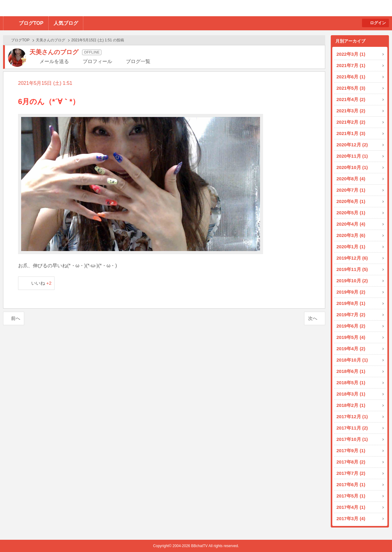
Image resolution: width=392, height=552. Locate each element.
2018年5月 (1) (351, 383)
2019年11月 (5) (352, 269)
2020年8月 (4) (351, 179)
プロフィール (97, 61)
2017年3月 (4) (351, 518)
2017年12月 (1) (352, 417)
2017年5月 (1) (351, 496)
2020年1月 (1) (351, 247)
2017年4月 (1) (351, 507)
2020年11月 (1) (352, 156)
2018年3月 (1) (351, 394)
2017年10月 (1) (352, 439)
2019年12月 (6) (352, 258)
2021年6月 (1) (351, 77)
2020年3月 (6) (351, 235)
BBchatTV (87, 8)
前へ (16, 318)
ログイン (378, 23)
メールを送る (54, 61)
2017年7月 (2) (351, 473)
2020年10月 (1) (352, 167)
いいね (41, 283)
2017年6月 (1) (351, 484)
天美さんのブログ (51, 40)
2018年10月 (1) (352, 360)
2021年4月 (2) (351, 99)
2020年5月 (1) (351, 213)
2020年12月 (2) (352, 145)
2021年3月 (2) (351, 111)
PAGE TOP (375, 535)
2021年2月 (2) (351, 122)
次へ (313, 318)
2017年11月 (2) (352, 428)
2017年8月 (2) (351, 462)
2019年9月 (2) (351, 292)
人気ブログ (66, 23)
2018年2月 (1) (351, 405)
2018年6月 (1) (351, 371)
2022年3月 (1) (351, 54)
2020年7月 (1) (351, 190)
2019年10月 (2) (352, 281)
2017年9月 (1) (351, 451)
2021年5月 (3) (351, 88)
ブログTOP (31, 23)
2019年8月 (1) (351, 303)
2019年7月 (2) (351, 315)
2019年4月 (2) (351, 349)
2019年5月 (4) (351, 337)
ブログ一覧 (138, 61)
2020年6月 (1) (351, 201)
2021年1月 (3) (351, 133)
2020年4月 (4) (351, 224)
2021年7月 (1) (351, 65)
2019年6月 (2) (351, 326)
